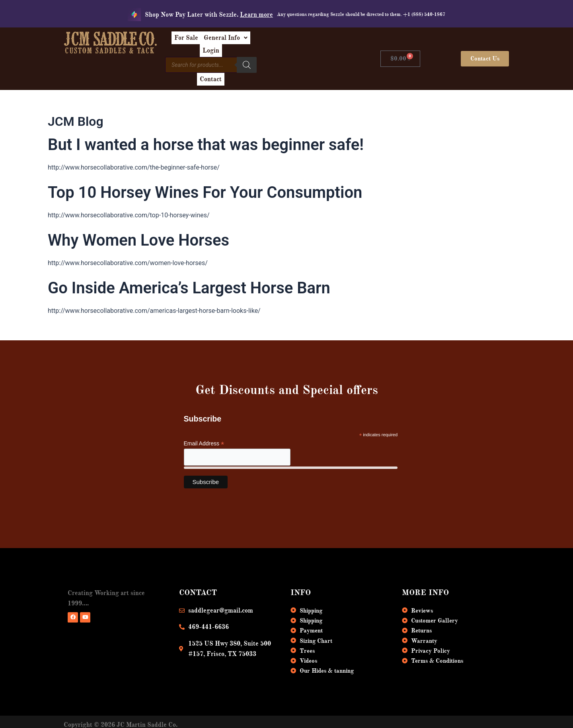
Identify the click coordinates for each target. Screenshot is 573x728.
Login (314, 41)
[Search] (288, 58)
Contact (315, 59)
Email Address (204, 426)
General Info (272, 41)
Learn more (256, 15)
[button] (272, 41)
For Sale (226, 41)
